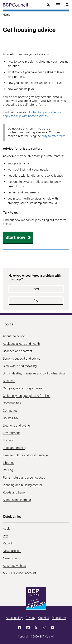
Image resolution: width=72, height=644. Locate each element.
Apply (7, 528)
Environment (11, 433)
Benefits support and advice (22, 359)
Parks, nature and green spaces (24, 478)
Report (7, 543)
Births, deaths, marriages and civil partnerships (34, 373)
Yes (36, 289)
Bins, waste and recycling (20, 366)
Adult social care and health (21, 344)
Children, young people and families (27, 396)
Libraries (9, 463)
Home (6, 15)
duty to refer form (53, 136)
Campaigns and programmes (22, 388)
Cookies (44, 618)
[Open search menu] (67, 5)
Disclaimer (59, 618)
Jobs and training (14, 448)
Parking (8, 470)
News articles (12, 551)
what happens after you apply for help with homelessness (33, 114)
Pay (5, 536)
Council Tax (11, 418)
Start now (18, 237)
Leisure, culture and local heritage (25, 455)
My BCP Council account (19, 573)
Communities (12, 403)
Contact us (10, 411)
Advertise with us (14, 566)
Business (9, 381)
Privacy (30, 618)
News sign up (12, 558)
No (36, 300)
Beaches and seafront (18, 351)
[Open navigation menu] (58, 5)
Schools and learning (17, 500)
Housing (8, 440)
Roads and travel (14, 492)
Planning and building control (22, 485)
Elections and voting (16, 425)
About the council (15, 336)
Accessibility (14, 618)
